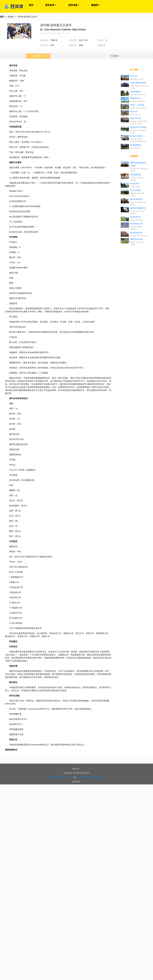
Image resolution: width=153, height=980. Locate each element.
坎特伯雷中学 (136, 217)
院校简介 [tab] (38, 56)
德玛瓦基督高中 (136, 199)
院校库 (11, 17)
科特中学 (134, 112)
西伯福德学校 (136, 145)
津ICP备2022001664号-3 (62, 777)
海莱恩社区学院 (136, 239)
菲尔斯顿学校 (136, 92)
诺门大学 (134, 76)
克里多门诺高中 (136, 136)
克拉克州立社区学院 (138, 127)
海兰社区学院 (136, 190)
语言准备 (73, 5)
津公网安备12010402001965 (89, 777)
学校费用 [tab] (115, 56)
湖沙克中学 (135, 184)
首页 (31, 5)
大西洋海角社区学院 (138, 83)
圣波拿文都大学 (136, 233)
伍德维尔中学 (136, 98)
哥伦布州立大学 (136, 224)
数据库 (95, 5)
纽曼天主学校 (136, 118)
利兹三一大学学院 (137, 105)
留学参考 (50, 5)
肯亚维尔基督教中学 (138, 208)
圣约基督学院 (136, 175)
